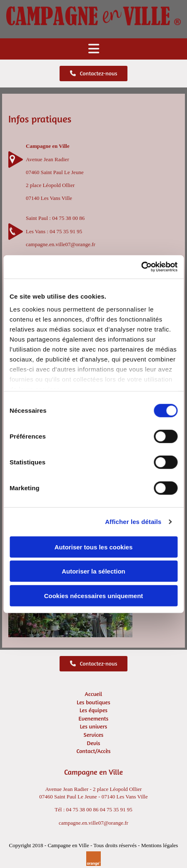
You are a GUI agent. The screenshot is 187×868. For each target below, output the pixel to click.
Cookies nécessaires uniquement (94, 595)
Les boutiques (93, 702)
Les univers (94, 726)
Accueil (94, 694)
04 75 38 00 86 (68, 218)
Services (94, 735)
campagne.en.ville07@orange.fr (61, 244)
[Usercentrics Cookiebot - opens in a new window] (141, 267)
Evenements (94, 718)
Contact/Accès (93, 751)
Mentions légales (160, 845)
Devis (93, 743)
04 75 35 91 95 (66, 231)
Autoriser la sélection (93, 571)
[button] (93, 49)
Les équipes (93, 710)
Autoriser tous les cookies (94, 547)
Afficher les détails (133, 522)
